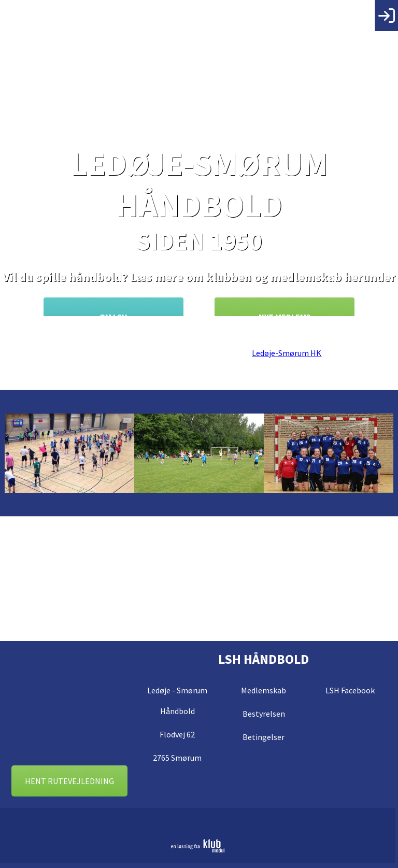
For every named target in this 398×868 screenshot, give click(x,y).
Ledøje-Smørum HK (287, 353)
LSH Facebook (350, 690)
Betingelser (264, 737)
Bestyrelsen (264, 714)
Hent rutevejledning (69, 781)
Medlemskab (264, 690)
